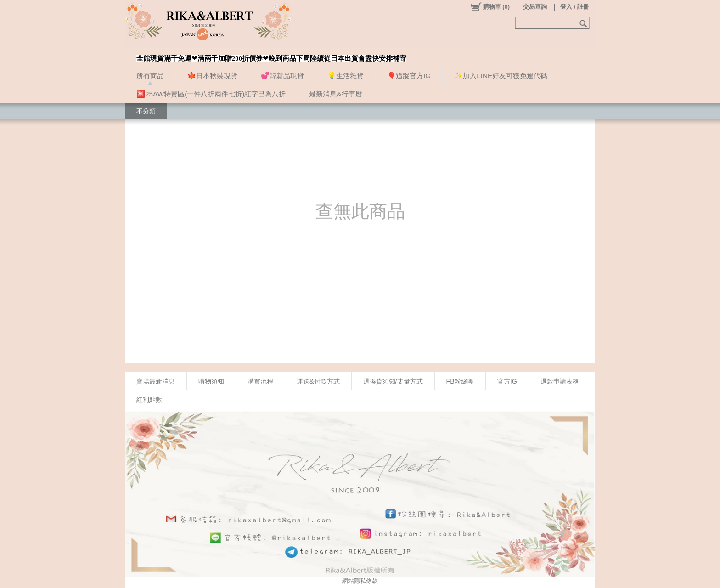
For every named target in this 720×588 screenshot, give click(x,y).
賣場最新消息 (156, 381)
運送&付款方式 (318, 381)
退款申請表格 (560, 381)
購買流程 (260, 381)
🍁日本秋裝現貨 (212, 76)
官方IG (507, 381)
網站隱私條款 (360, 581)
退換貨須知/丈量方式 (393, 381)
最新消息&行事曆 (335, 94)
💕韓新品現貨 (282, 76)
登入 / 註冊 (575, 7)
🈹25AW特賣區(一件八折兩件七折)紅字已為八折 (211, 94)
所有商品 (150, 76)
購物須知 (211, 381)
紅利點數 (149, 400)
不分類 (146, 111)
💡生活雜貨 (346, 76)
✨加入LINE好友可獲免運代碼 (501, 76)
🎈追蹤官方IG (409, 76)
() (490, 7)
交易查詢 (535, 7)
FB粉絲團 (460, 381)
